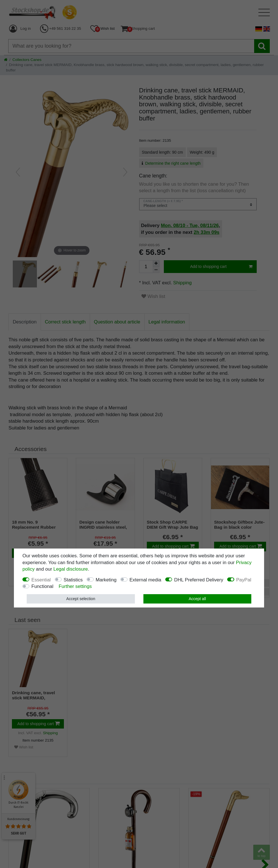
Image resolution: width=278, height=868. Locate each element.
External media (145, 580)
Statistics (73, 580)
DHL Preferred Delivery (199, 580)
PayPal (244, 580)
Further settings (75, 586)
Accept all (197, 599)
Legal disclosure (71, 569)
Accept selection (81, 599)
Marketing (106, 580)
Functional (42, 586)
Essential (41, 580)
